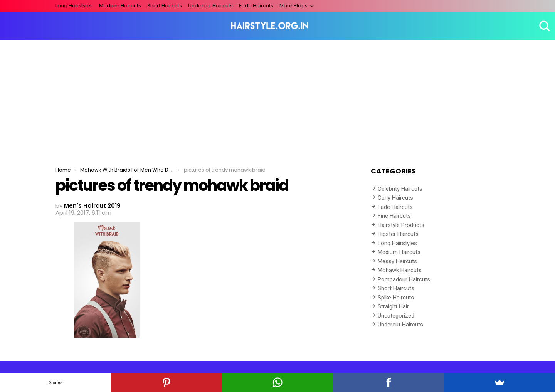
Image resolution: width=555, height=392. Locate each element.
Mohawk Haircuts (400, 270)
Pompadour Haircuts (404, 279)
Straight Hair (393, 306)
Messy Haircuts (397, 261)
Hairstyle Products (401, 225)
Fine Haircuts (394, 216)
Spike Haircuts (396, 298)
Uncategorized (396, 316)
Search (543, 26)
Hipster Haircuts (398, 234)
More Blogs (293, 6)
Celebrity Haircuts (400, 189)
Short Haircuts (165, 6)
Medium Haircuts (120, 6)
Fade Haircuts (256, 6)
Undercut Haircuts (210, 6)
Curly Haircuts (395, 198)
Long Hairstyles (74, 6)
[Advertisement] (277, 98)
